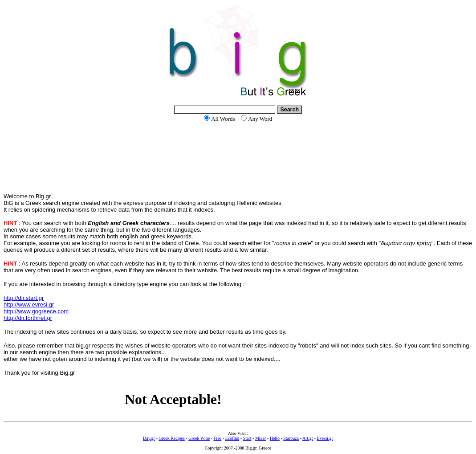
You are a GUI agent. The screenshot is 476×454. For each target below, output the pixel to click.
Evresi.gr (325, 438)
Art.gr (308, 438)
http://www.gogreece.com (36, 311)
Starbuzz (291, 438)
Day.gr (149, 438)
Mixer (260, 438)
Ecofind (232, 438)
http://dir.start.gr (24, 298)
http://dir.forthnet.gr (28, 318)
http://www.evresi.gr (29, 305)
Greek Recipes (172, 438)
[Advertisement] (238, 158)
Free (218, 438)
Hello (275, 438)
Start (247, 438)
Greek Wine (199, 438)
